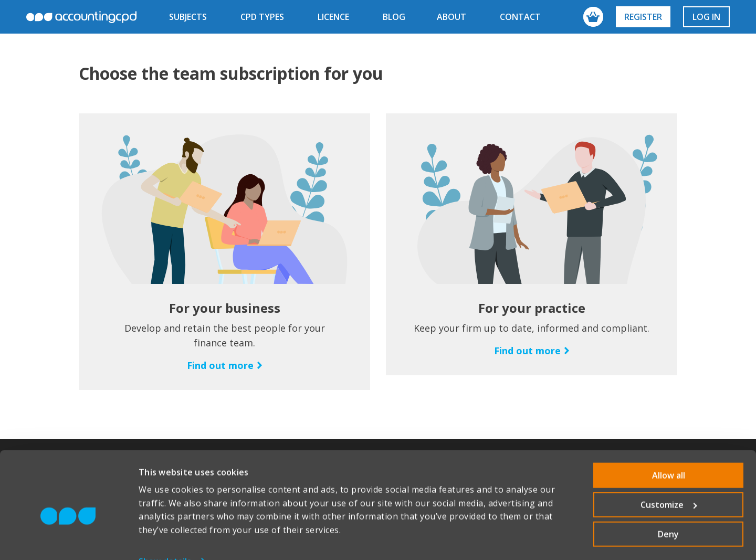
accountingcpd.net (81, 17)
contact (520, 17)
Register (643, 17)
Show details (165, 539)
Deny (668, 512)
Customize (669, 482)
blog (394, 17)
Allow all (669, 453)
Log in (706, 17)
